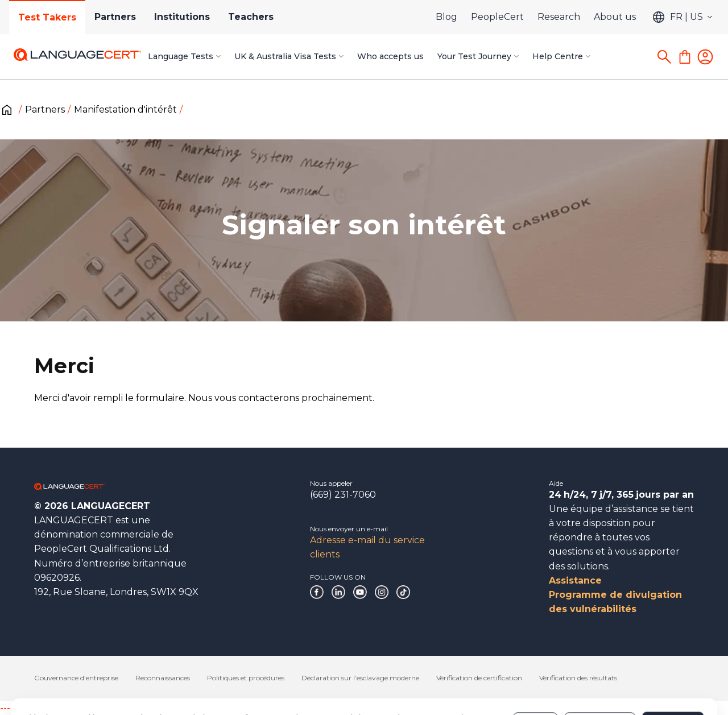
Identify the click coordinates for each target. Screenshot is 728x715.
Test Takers (47, 17)
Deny (535, 675)
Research (559, 17)
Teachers (251, 17)
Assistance (575, 580)
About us (615, 17)
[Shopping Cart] (685, 57)
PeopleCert (497, 17)
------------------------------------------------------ (92, 708)
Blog (446, 17)
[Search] (664, 57)
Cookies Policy (306, 680)
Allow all (673, 675)
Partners (115, 17)
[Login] (705, 57)
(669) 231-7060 (343, 495)
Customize (600, 675)
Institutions (182, 17)
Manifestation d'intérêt (125, 109)
